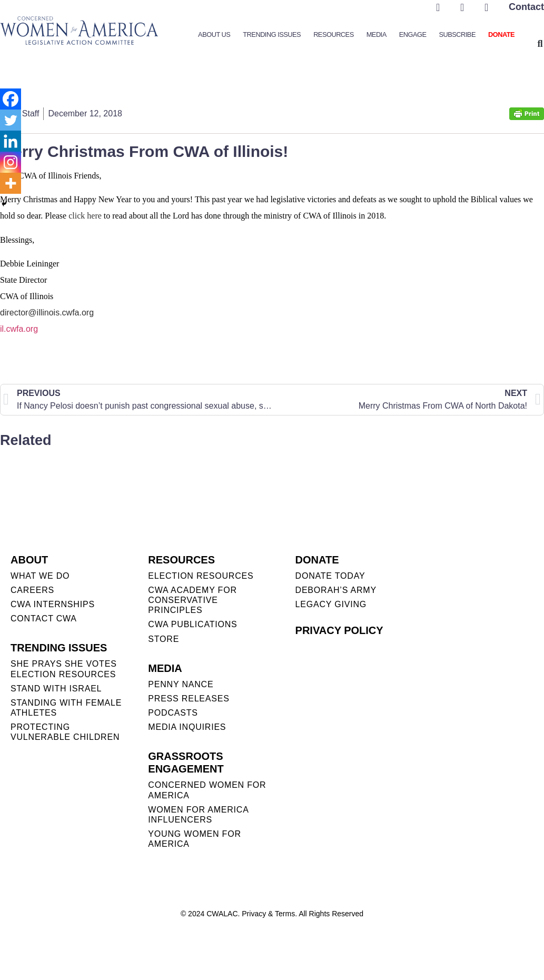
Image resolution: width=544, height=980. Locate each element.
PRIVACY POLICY (339, 630)
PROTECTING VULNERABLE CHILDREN (65, 732)
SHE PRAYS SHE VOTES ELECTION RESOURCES (64, 669)
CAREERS (32, 590)
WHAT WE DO (40, 576)
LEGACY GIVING (331, 604)
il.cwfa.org (19, 329)
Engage (413, 34)
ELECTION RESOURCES (201, 576)
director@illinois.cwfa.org (47, 313)
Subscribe (457, 34)
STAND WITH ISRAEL (56, 689)
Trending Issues (272, 34)
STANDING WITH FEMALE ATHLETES (66, 708)
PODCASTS (173, 713)
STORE (164, 639)
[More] (11, 183)
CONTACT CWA (44, 618)
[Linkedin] (11, 141)
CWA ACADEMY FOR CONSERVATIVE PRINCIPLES (192, 600)
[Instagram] (11, 162)
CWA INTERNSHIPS (53, 604)
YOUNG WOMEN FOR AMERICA (194, 839)
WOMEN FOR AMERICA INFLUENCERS (198, 815)
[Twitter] (11, 120)
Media (377, 34)
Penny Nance (181, 684)
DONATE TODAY (330, 576)
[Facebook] (11, 99)
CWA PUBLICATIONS (192, 624)
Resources (334, 34)
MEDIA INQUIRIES (187, 727)
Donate (501, 34)
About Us (214, 34)
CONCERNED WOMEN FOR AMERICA (207, 790)
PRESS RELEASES (189, 699)
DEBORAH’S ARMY (336, 590)
